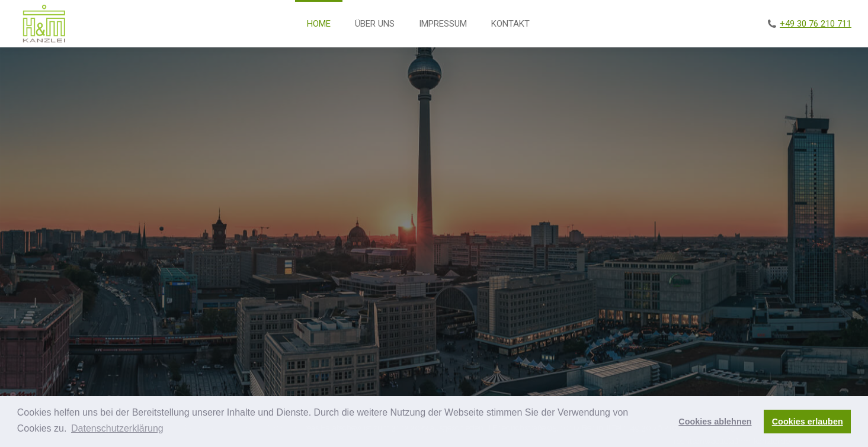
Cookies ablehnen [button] (715, 422)
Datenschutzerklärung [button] (117, 428)
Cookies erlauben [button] (808, 422)
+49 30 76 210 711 (816, 24)
